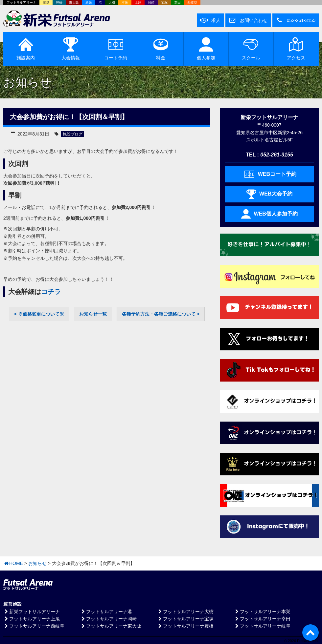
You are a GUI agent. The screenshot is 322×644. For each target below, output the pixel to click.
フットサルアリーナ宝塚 (185, 619)
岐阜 (46, 2)
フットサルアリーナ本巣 (262, 612)
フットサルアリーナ (21, 2)
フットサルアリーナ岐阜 (262, 626)
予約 (116, 49)
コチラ (51, 292)
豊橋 (59, 2)
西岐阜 (192, 2)
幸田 (177, 2)
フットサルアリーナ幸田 (262, 619)
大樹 (112, 2)
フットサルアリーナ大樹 (185, 612)
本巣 (125, 2)
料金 (161, 49)
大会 (71, 49)
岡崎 (151, 2)
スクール (251, 49)
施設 (26, 49)
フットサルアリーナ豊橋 (185, 626)
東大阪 (74, 2)
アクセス (296, 49)
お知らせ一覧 (93, 314)
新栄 (89, 2)
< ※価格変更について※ (39, 314)
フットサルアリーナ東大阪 (111, 626)
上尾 (138, 2)
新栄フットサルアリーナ (32, 612)
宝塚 (164, 2)
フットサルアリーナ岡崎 (108, 619)
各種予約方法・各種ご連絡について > (161, 314)
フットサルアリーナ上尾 (32, 619)
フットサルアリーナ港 (106, 612)
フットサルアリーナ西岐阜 (34, 626)
